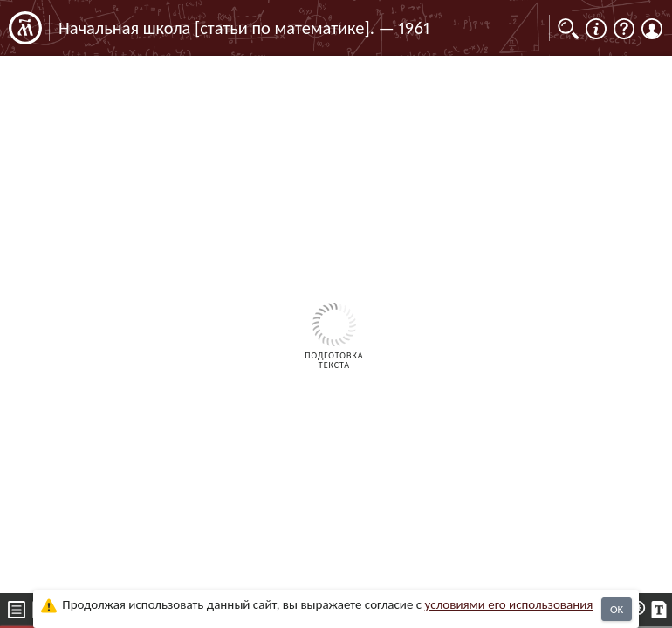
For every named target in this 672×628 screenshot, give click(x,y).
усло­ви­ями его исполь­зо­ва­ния (509, 604)
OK (617, 609)
